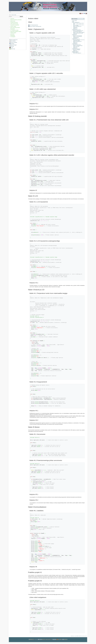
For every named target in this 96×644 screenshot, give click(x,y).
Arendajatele (13, 37)
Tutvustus (12, 18)
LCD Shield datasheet (34, 25)
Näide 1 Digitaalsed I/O (76, 22)
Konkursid (12, 34)
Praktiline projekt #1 (75, 51)
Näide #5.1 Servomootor (77, 45)
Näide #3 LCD (74, 35)
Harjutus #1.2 (75, 29)
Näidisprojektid (13, 33)
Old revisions (13, 41)
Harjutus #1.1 (75, 28)
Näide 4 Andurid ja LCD (76, 39)
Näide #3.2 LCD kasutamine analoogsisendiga (78, 37)
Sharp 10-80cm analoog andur (35, 26)
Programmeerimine (14, 22)
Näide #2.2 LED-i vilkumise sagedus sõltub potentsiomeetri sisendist (79, 33)
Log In (12, 48)
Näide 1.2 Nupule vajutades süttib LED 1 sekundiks (78, 25)
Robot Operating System (15, 28)
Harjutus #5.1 (75, 47)
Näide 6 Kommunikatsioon (76, 49)
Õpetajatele (13, 35)
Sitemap (12, 46)
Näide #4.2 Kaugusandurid (77, 41)
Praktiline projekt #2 (75, 52)
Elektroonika (13, 21)
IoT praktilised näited (14, 30)
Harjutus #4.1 (75, 42)
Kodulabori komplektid (15, 25)
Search (21, 16)
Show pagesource (14, 40)
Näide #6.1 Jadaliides (77, 50)
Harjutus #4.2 (75, 43)
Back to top (13, 49)
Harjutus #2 (75, 34)
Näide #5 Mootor (75, 44)
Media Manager (14, 45)
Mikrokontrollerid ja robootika (16, 20)
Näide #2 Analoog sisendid (76, 30)
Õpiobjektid (13, 29)
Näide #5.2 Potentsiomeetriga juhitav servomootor (78, 46)
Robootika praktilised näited (16, 31)
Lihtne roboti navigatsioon (77, 53)
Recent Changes (14, 42)
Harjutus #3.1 (75, 38)
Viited (73, 22)
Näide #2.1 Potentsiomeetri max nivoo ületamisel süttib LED (78, 31)
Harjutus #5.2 (75, 48)
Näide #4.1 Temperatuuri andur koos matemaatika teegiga (79, 40)
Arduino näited (14, 15)
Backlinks (12, 44)
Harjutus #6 (75, 51)
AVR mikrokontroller (14, 24)
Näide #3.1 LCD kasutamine (78, 36)
